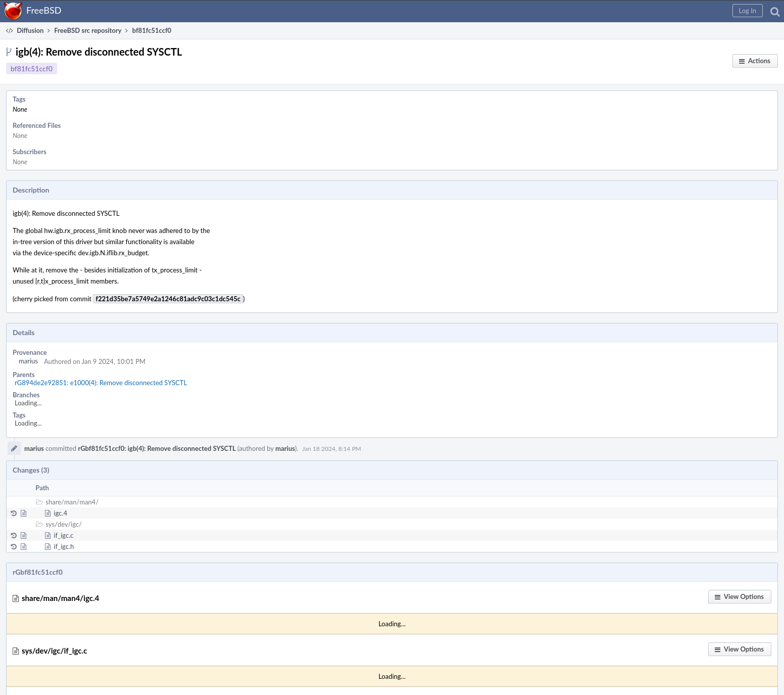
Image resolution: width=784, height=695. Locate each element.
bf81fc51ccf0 (32, 68)
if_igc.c (63, 535)
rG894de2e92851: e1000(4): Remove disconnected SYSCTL (101, 383)
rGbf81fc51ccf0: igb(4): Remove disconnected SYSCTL (157, 448)
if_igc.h (64, 546)
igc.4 (60, 513)
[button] (748, 11)
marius (28, 361)
